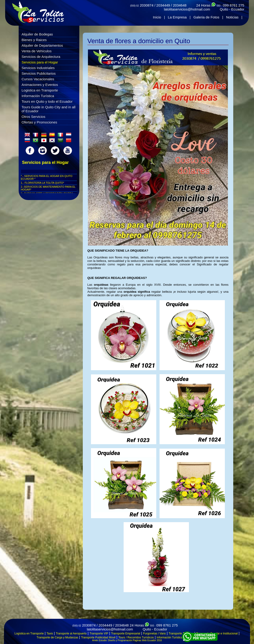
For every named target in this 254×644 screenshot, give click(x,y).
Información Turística (38, 96)
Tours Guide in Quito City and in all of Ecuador (49, 109)
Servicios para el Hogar (40, 62)
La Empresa (177, 17)
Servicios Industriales (38, 68)
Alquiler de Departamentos (42, 45)
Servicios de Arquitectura (41, 57)
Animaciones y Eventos (40, 85)
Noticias (232, 17)
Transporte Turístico (181, 633)
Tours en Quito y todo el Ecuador (47, 101)
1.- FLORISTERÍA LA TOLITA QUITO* (43, 183)
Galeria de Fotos (206, 17)
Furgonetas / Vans (154, 633)
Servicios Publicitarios (39, 73)
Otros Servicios (34, 117)
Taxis (50, 633)
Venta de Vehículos (37, 51)
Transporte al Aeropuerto (71, 633)
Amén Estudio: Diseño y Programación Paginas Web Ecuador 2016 (127, 640)
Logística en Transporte (29, 633)
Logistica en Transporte (40, 90)
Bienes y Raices (34, 40)
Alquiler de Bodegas (37, 34)
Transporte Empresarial (126, 633)
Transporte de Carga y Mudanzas (57, 637)
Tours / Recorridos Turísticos (136, 637)
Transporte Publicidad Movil (98, 637)
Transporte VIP (99, 633)
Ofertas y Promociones (40, 122)
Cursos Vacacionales (38, 79)
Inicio (157, 17)
